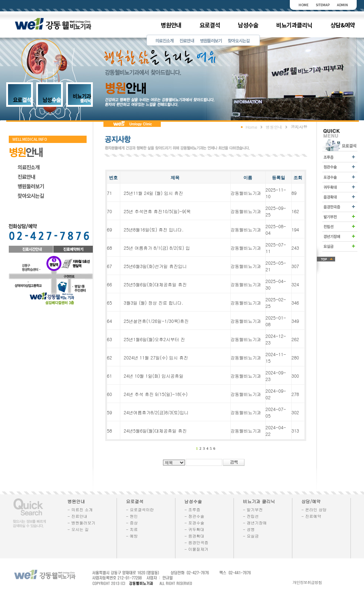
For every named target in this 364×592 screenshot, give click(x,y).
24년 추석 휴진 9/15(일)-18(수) (156, 394)
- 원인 (132, 516)
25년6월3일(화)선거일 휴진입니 (156, 266)
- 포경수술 (195, 523)
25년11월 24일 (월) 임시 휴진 (153, 193)
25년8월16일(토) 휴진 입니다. (154, 229)
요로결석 (210, 25)
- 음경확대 (195, 536)
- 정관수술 (195, 516)
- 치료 (132, 529)
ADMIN (342, 5)
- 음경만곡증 (197, 542)
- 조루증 (193, 510)
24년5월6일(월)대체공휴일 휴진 (156, 431)
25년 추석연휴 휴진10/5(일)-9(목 (157, 211)
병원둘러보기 (211, 40)
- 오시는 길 (78, 529)
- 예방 (132, 536)
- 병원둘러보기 (82, 523)
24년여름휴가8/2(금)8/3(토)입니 (156, 412)
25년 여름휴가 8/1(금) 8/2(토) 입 (157, 248)
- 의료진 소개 (80, 510)
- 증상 (132, 523)
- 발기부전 (253, 510)
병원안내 (171, 25)
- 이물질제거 (197, 549)
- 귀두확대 (195, 529)
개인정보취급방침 (307, 582)
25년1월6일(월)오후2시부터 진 (154, 339)
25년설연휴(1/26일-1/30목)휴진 (156, 321)
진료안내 (187, 40)
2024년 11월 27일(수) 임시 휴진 (156, 357)
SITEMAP (323, 5)
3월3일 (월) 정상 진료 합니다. (154, 303)
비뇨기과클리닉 (294, 25)
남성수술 (248, 25)
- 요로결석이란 (140, 510)
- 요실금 (251, 536)
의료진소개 (164, 40)
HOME (304, 5)
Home (251, 127)
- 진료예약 (312, 516)
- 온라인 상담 (314, 510)
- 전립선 (251, 516)
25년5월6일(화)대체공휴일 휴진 (156, 284)
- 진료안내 (78, 516)
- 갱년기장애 (255, 523)
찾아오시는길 (239, 40)
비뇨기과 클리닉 (259, 501)
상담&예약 (343, 25)
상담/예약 (311, 501)
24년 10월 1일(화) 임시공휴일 (154, 376)
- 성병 (249, 529)
